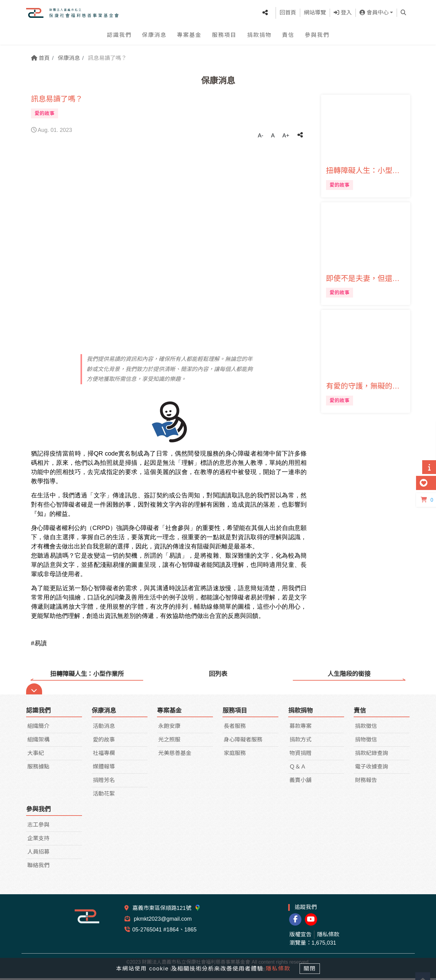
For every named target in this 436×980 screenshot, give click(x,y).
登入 (343, 14)
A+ (286, 136)
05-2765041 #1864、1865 (165, 932)
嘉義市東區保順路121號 (167, 910)
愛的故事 (104, 742)
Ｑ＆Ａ (298, 769)
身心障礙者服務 (243, 742)
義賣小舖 (300, 782)
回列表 (218, 674)
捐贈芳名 (104, 782)
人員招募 (38, 854)
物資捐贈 (300, 755)
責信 (288, 37)
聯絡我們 (38, 867)
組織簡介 (38, 728)
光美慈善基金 (175, 755)
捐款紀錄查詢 (371, 755)
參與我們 (317, 37)
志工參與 (38, 827)
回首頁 (288, 14)
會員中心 (374, 14)
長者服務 (235, 728)
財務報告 (366, 782)
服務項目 (224, 37)
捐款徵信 (366, 728)
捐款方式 (300, 742)
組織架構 (38, 742)
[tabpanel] (169, 245)
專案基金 (189, 37)
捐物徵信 (366, 742)
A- (261, 136)
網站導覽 (315, 14)
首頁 (40, 58)
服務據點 (38, 769)
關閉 (312, 968)
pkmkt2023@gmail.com (162, 921)
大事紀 (36, 755)
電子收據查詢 (371, 769)
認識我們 (119, 37)
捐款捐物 (259, 37)
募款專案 (300, 728)
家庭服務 (235, 755)
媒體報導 (104, 769)
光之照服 (169, 742)
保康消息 (154, 37)
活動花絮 (104, 796)
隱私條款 (328, 936)
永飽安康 (169, 728)
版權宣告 (300, 936)
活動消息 (104, 728)
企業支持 (38, 840)
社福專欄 (104, 755)
